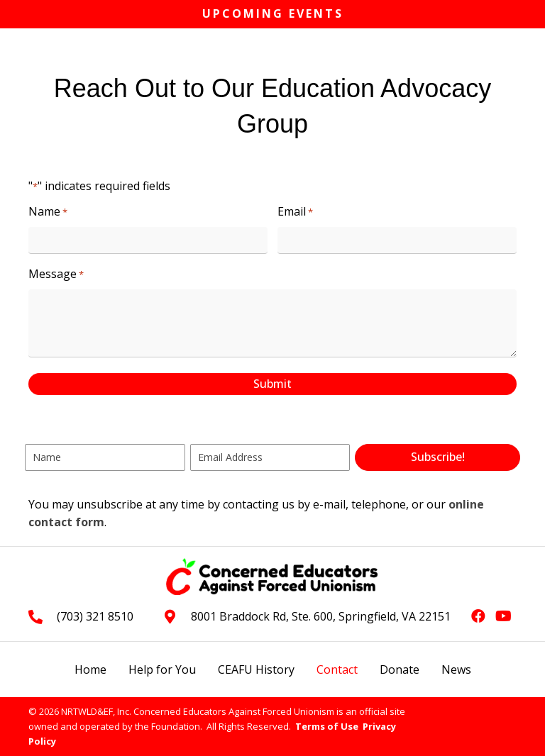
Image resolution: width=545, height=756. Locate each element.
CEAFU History (256, 669)
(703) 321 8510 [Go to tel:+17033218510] (95, 616)
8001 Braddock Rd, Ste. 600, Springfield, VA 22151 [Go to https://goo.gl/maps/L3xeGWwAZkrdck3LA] (321, 616)
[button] (437, 457)
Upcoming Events (273, 13)
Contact (337, 669)
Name (48, 212)
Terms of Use (327, 726)
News (456, 669)
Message (56, 274)
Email (295, 212)
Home (90, 669)
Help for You (162, 669)
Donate (400, 669)
